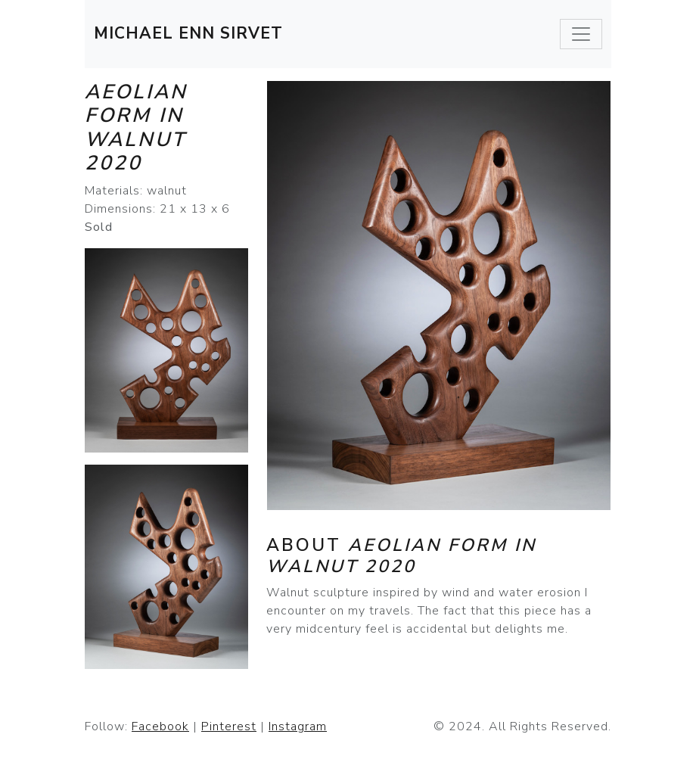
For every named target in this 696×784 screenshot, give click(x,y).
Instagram (298, 726)
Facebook (160, 726)
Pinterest (229, 726)
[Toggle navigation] (581, 34)
